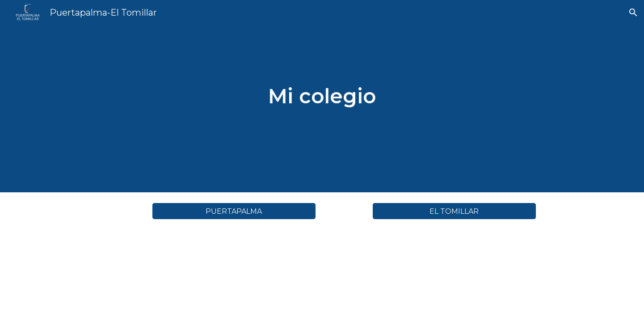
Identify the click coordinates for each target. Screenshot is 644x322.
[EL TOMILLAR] (454, 211)
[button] (633, 13)
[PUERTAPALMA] (234, 211)
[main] (322, 96)
